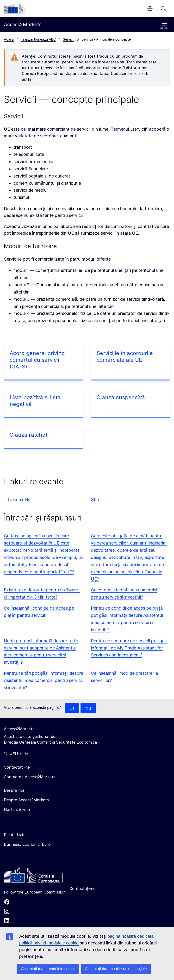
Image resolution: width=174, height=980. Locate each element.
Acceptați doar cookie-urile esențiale (116, 969)
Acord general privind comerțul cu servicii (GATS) (37, 360)
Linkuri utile (19, 499)
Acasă (9, 39)
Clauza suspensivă (121, 397)
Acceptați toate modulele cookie (48, 969)
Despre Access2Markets (26, 800)
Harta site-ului (17, 809)
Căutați (163, 9)
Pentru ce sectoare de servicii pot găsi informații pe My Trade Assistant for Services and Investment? (129, 648)
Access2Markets (19, 729)
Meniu (164, 25)
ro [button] (150, 9)
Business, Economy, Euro (27, 844)
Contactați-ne (82, 888)
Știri (95, 499)
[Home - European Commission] (39, 876)
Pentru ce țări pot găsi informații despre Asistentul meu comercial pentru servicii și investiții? (43, 680)
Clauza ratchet (28, 435)
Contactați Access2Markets (30, 777)
